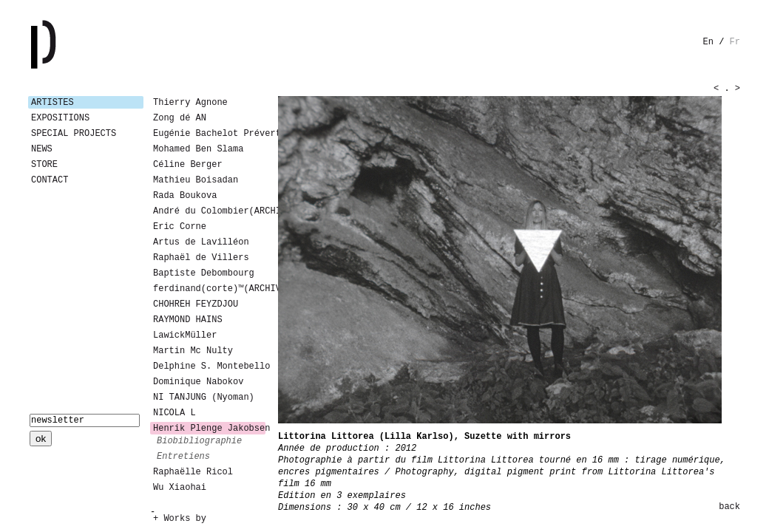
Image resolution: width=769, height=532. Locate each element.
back (729, 507)
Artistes (52, 103)
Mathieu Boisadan (196, 180)
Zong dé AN (180, 118)
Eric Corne (180, 227)
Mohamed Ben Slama (198, 149)
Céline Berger (188, 165)
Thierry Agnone (190, 103)
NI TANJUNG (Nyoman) (204, 398)
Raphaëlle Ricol (193, 472)
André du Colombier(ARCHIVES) (209, 211)
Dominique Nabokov (198, 382)
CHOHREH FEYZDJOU (196, 304)
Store (44, 165)
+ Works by (180, 519)
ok (41, 439)
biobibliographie (199, 441)
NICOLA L (175, 413)
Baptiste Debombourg (204, 273)
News (42, 149)
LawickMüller (185, 335)
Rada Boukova (185, 196)
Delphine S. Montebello (209, 366)
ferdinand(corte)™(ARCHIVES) (209, 289)
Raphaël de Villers (201, 258)
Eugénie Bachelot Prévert (209, 134)
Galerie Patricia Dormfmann (65, 44)
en (708, 42)
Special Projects (74, 134)
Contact (50, 180)
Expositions (60, 118)
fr (735, 42)
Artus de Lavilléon (201, 242)
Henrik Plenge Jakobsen (209, 429)
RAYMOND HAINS (188, 320)
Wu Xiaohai (180, 488)
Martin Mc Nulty (193, 351)
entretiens (183, 457)
